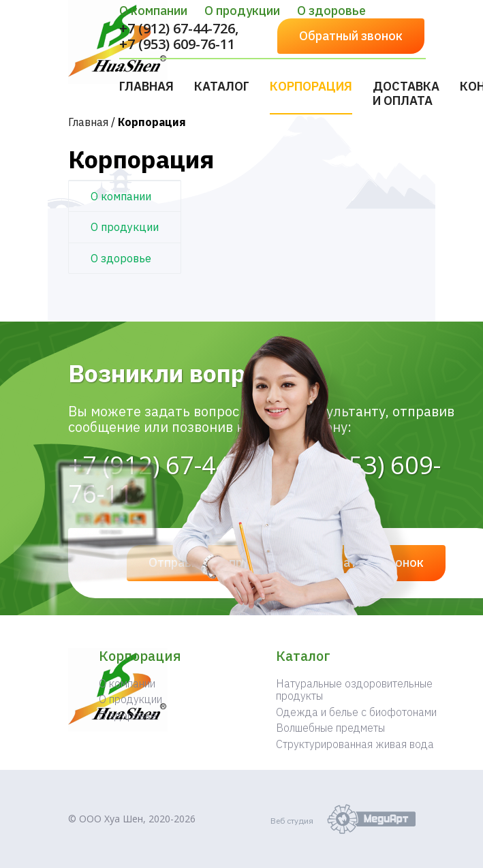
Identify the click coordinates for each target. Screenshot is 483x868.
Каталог (222, 86)
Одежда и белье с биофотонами (356, 712)
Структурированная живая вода (355, 744)
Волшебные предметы (330, 728)
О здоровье (331, 11)
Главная (146, 86)
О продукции (242, 11)
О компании (153, 11)
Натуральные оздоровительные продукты (354, 689)
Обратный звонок (351, 36)
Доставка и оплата (406, 93)
